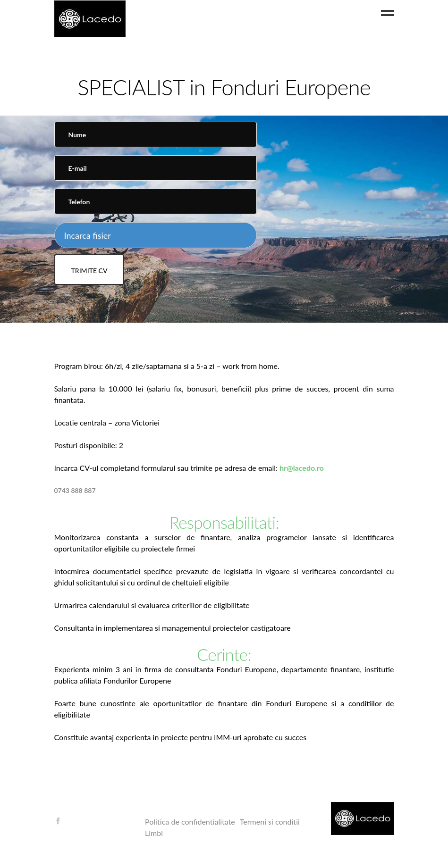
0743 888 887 (75, 490)
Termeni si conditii (270, 822)
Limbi (154, 833)
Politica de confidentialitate (190, 822)
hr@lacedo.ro (302, 468)
